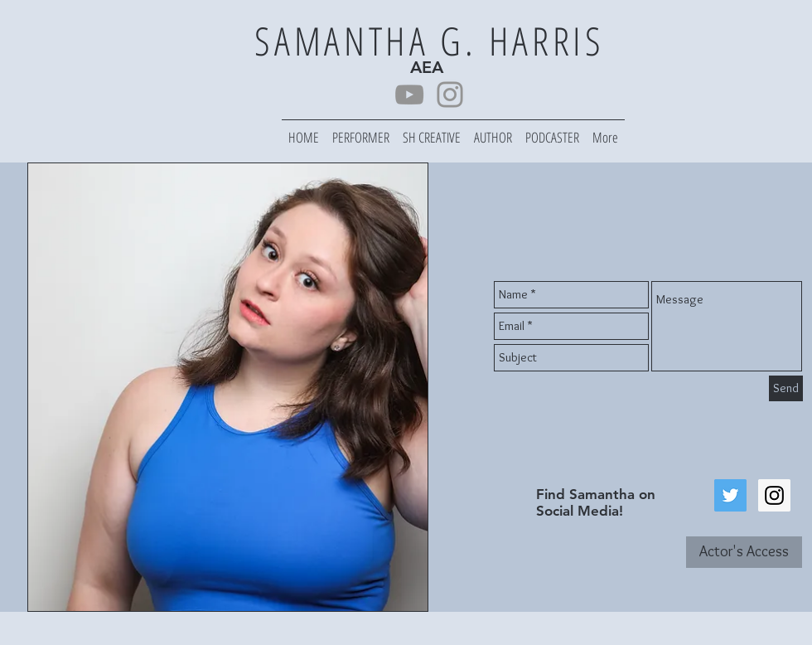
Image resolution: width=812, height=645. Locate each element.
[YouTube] (409, 95)
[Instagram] (450, 95)
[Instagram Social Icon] (774, 495)
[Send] (786, 388)
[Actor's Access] (744, 552)
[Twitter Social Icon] (730, 495)
